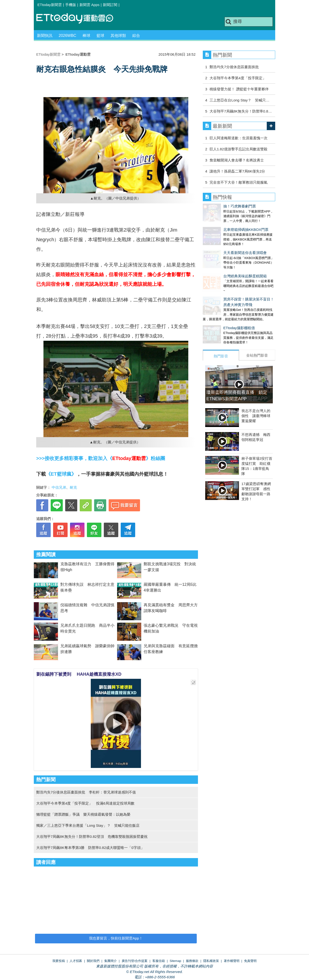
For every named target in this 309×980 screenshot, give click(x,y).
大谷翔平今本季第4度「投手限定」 (238, 78)
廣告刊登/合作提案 (135, 961)
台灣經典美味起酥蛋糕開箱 (225, 262)
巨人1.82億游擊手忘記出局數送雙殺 (238, 149)
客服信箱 (159, 961)
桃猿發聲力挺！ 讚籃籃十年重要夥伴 (239, 89)
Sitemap (176, 961)
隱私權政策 (211, 961)
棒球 (86, 36)
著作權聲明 (232, 961)
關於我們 (93, 961)
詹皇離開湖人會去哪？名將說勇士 (237, 160)
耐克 (73, 487)
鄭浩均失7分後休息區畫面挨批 (234, 67)
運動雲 (78, 19)
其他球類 (118, 36)
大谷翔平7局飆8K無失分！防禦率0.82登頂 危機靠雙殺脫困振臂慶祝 (92, 837)
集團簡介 (111, 961)
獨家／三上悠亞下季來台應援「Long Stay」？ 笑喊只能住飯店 (88, 825)
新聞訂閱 (110, 5)
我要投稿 (59, 961)
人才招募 (76, 961)
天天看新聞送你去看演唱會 (225, 243)
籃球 (100, 36)
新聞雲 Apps (89, 5)
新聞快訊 (45, 36)
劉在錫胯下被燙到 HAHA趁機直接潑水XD (79, 674)
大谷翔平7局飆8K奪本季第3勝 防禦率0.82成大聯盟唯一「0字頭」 (90, 848)
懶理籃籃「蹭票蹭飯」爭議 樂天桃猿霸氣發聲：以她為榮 (83, 814)
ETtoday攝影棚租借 (219, 309)
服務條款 (192, 961)
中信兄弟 (59, 487)
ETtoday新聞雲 (50, 5)
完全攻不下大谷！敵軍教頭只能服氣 (239, 182)
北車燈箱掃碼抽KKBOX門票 (225, 225)
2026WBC (67, 36)
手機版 (71, 5)
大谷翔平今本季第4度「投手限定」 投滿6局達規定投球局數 (85, 803)
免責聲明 (250, 961)
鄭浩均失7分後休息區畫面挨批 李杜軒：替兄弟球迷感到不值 (86, 792)
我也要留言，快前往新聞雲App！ (116, 938)
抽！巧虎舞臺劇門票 (219, 206)
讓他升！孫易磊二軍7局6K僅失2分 (237, 171)
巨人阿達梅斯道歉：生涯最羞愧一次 (239, 138)
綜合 (136, 36)
